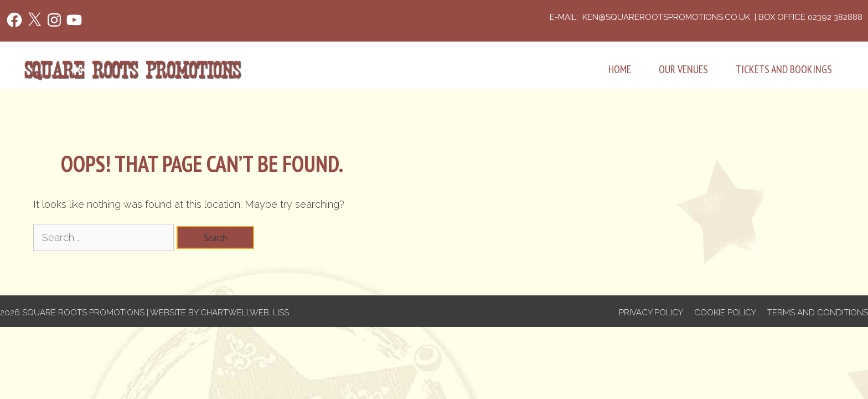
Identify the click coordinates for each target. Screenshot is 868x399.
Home (620, 69)
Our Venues (683, 69)
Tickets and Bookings (784, 69)
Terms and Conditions (818, 313)
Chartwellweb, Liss (245, 313)
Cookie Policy (725, 313)
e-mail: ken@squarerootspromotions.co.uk (651, 17)
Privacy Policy (651, 313)
